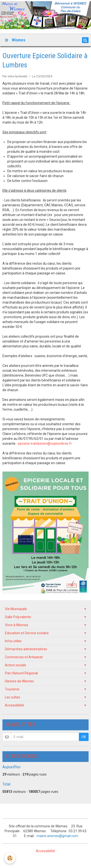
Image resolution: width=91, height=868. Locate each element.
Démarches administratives (26, 649)
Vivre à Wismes (17, 625)
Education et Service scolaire (27, 633)
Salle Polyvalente (18, 617)
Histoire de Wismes (19, 681)
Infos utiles (13, 641)
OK (84, 737)
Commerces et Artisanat (24, 657)
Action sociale (16, 665)
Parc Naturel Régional (21, 673)
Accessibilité (14, 705)
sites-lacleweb (17, 76)
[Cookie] (10, 858)
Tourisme (12, 689)
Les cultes (12, 697)
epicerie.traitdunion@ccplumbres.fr (45, 443)
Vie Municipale (16, 609)
